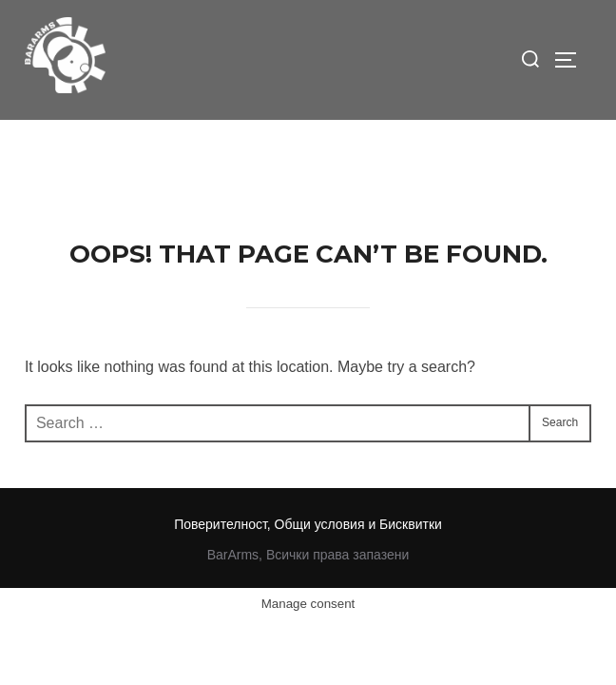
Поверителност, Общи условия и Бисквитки (308, 404)
